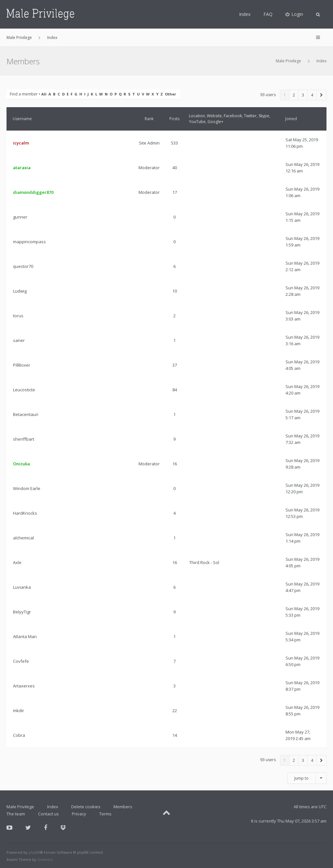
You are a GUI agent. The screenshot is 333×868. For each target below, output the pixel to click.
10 (175, 291)
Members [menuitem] (123, 807)
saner (19, 340)
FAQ (268, 14)
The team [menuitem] (16, 814)
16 (175, 464)
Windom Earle (27, 488)
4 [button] (312, 95)
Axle (17, 562)
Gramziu (45, 859)
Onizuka (21, 464)
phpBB (34, 852)
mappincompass (29, 242)
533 (174, 143)
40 (175, 168)
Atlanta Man (25, 636)
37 (175, 365)
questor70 (23, 266)
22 (175, 711)
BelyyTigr (22, 612)
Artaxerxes (24, 686)
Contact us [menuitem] (48, 814)
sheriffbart (24, 439)
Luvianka (22, 587)
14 (175, 735)
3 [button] (303, 95)
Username (22, 119)
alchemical (23, 538)
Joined (291, 119)
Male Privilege (288, 61)
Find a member (24, 94)
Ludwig (20, 291)
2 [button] (294, 95)
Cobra (19, 735)
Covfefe (21, 661)
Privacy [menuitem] (79, 814)
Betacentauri (26, 414)
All (44, 94)
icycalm (21, 143)
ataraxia (22, 168)
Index (245, 14)
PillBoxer (22, 365)
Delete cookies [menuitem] (86, 807)
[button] (322, 95)
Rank (149, 119)
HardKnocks (25, 513)
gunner (20, 217)
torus (18, 316)
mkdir (19, 711)
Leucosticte (24, 390)
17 (175, 192)
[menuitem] (294, 14)
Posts (174, 119)
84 (175, 390)
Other (170, 94)
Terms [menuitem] (105, 814)
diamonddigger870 (33, 192)
